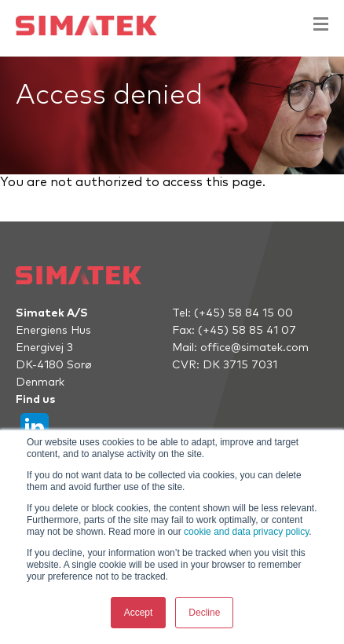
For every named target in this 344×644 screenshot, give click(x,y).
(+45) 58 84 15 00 (243, 313)
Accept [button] (139, 613)
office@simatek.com (254, 348)
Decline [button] (204, 613)
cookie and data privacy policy (246, 532)
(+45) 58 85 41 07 (247, 331)
